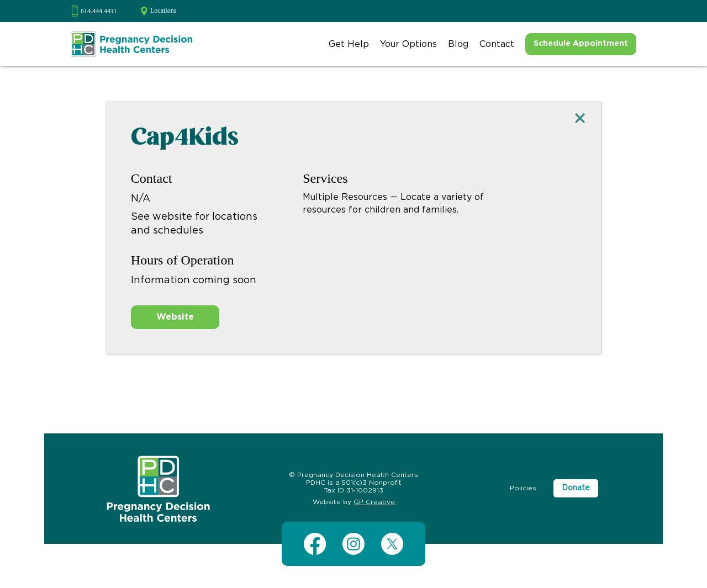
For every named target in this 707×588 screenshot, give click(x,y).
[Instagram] (353, 544)
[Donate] (576, 489)
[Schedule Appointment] (581, 44)
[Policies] (523, 488)
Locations (163, 10)
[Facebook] (315, 544)
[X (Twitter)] (392, 544)
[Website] (175, 317)
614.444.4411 (99, 11)
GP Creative (374, 502)
